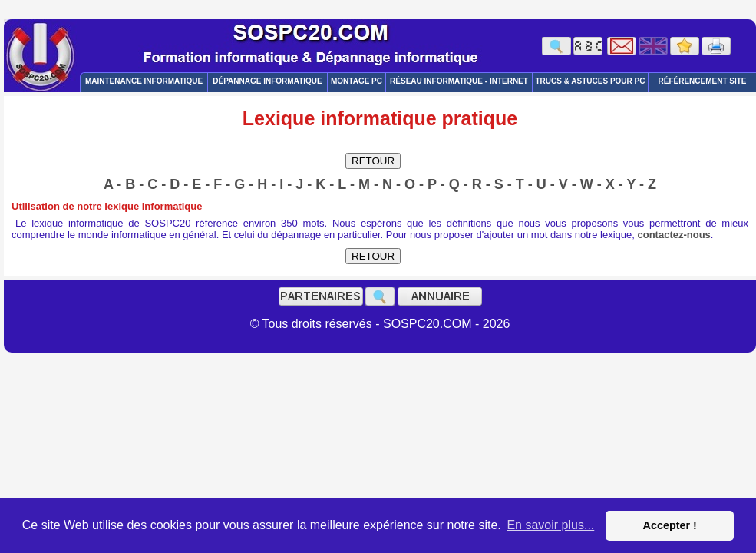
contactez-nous (674, 235)
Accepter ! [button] (669, 525)
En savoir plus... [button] (550, 525)
